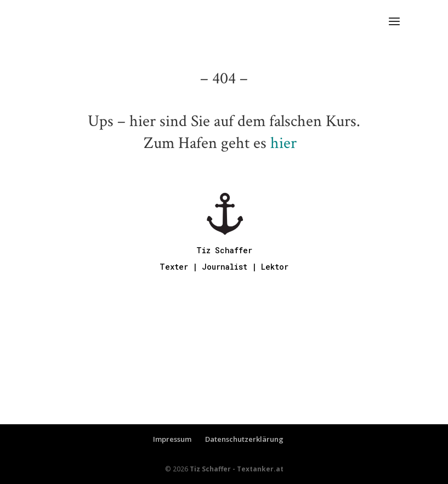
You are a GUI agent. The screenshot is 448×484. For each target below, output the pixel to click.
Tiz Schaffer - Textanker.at (237, 469)
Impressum (172, 439)
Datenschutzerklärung (244, 439)
